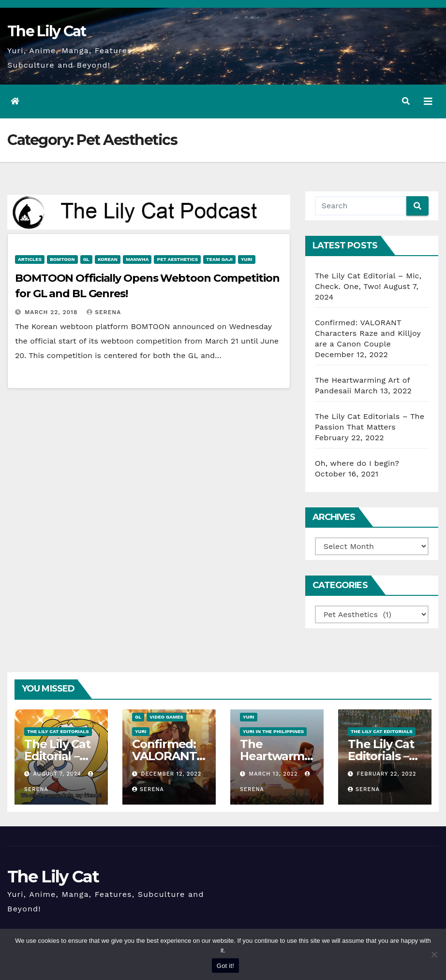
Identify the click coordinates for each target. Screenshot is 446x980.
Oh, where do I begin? (357, 463)
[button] (406, 101)
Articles (30, 259)
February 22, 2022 (387, 774)
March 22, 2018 (52, 312)
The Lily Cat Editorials (58, 731)
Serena (104, 312)
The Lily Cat (47, 31)
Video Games (166, 717)
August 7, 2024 (59, 774)
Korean (108, 259)
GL (86, 259)
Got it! (225, 966)
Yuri (247, 259)
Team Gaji (219, 259)
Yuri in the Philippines (273, 731)
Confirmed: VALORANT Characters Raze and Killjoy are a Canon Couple (368, 333)
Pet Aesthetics (177, 259)
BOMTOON (62, 259)
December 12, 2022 (171, 774)
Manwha (137, 259)
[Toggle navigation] (428, 101)
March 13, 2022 (275, 774)
